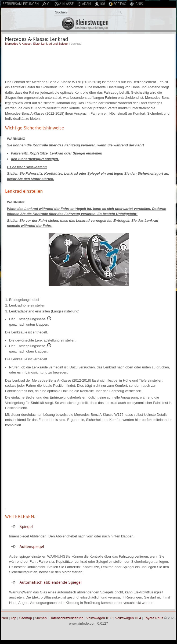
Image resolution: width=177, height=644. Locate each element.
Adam (84, 4)
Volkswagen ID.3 (99, 618)
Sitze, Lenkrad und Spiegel (51, 44)
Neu (5, 618)
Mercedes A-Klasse (18, 44)
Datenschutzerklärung (66, 618)
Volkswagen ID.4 (128, 618)
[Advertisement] (88, 62)
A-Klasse (64, 4)
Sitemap (26, 618)
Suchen (41, 618)
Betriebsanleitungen (21, 4)
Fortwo (117, 4)
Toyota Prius (154, 618)
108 (100, 4)
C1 (46, 4)
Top (14, 618)
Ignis (136, 4)
